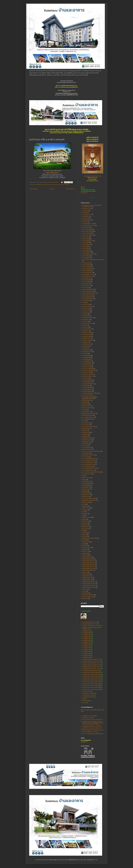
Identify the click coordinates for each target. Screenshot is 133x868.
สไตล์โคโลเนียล (86, 432)
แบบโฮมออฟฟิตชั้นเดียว (88, 384)
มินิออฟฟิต (85, 402)
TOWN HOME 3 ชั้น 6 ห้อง (89, 565)
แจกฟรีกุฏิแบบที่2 (86, 644)
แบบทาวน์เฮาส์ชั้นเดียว (88, 235)
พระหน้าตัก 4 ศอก (86, 395)
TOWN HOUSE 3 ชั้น (87, 580)
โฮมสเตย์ (84, 480)
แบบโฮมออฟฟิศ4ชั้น (87, 391)
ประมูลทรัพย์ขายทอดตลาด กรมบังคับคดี (92, 726)
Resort (84, 544)
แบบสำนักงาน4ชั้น (87, 337)
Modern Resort (86, 527)
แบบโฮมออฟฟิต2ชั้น (87, 380)
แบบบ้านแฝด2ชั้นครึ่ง (87, 269)
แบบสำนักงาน (86, 331)
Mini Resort (85, 523)
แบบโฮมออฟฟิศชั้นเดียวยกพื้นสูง (90, 393)
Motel (84, 531)
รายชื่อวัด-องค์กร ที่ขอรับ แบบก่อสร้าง (91, 626)
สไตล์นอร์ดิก (85, 436)
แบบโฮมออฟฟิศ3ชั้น (87, 389)
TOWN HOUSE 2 (86, 576)
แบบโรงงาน (85, 321)
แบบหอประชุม (86, 346)
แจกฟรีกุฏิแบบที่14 (87, 640)
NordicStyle (85, 532)
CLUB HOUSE (86, 493)
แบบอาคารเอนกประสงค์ (88, 376)
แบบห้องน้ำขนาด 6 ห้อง (88, 695)
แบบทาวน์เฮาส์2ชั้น (87, 229)
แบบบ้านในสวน (86, 263)
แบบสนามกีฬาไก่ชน (87, 329)
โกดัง (83, 699)
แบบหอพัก (85, 348)
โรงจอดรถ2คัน (86, 701)
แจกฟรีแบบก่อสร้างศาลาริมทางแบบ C (91, 663)
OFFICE (84, 534)
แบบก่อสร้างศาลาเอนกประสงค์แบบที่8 (91, 687)
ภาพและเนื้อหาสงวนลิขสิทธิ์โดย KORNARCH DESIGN (90, 398)
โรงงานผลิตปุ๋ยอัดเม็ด (87, 419)
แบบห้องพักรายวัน (87, 344)
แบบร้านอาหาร (86, 312)
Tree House (85, 589)
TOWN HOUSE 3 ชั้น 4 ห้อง (89, 582)
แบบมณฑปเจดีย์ (86, 301)
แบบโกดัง (85, 212)
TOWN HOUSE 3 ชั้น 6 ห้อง (89, 585)
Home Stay (85, 510)
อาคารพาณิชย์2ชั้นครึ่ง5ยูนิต (89, 459)
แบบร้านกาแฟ (86, 304)
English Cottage (86, 502)
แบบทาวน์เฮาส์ (86, 227)
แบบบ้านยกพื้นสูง (86, 282)
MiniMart (84, 519)
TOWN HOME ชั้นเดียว (88, 570)
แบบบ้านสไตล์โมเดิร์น (88, 297)
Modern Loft (85, 525)
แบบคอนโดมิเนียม (87, 220)
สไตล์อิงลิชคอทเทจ (87, 442)
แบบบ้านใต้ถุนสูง (86, 256)
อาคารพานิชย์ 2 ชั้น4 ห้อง (88, 470)
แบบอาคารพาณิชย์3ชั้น (88, 369)
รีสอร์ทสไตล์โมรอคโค (87, 415)
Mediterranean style (87, 517)
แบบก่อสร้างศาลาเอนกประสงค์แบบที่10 (92, 674)
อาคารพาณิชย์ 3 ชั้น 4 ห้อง (89, 463)
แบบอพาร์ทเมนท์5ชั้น (87, 352)
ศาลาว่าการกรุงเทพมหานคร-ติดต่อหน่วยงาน (93, 734)
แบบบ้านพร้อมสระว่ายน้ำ (88, 274)
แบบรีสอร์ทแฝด (86, 316)
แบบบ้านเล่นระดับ (87, 286)
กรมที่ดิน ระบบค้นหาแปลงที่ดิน (90, 716)
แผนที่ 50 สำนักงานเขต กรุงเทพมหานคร (92, 728)
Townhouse (85, 572)
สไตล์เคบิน (85, 430)
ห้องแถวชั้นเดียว (86, 453)
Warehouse (85, 599)
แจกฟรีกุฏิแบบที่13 (87, 638)
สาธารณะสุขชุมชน (87, 447)
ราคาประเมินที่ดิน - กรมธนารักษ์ (90, 732)
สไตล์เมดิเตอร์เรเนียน (87, 438)
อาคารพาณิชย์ (86, 457)
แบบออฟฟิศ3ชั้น (86, 357)
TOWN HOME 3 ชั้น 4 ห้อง (89, 561)
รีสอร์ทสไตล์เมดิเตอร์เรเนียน (89, 413)
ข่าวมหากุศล (84, 193)
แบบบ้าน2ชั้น (85, 239)
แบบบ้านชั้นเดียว (86, 252)
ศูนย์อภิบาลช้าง (86, 429)
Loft (83, 515)
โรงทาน (84, 703)
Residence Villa (86, 542)
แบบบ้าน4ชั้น (85, 246)
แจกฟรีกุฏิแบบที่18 (87, 642)
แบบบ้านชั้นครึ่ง (86, 250)
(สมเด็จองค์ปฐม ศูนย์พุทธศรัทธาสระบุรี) (92, 176)
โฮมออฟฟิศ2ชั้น (86, 485)
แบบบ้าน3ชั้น (85, 243)
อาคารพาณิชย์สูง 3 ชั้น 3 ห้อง (89, 468)
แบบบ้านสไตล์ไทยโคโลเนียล (89, 293)
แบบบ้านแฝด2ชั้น (86, 267)
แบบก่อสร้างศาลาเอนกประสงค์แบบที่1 (91, 672)
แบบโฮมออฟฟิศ (86, 386)
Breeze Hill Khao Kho (52, 172)
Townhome (85, 553)
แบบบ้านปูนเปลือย (87, 265)
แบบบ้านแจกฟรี (86, 691)
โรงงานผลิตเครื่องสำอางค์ (88, 417)
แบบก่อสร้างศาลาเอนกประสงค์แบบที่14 (92, 680)
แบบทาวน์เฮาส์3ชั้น (87, 233)
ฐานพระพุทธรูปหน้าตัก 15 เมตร (90, 622)
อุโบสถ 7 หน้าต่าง (86, 478)
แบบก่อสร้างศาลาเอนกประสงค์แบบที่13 (92, 678)
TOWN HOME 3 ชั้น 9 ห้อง (89, 568)
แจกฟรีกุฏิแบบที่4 (86, 648)
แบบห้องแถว (85, 342)
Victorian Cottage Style (88, 597)
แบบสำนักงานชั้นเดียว (88, 340)
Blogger (96, 860)
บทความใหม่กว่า (34, 189)
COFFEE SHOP (86, 495)
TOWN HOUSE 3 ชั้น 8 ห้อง (89, 587)
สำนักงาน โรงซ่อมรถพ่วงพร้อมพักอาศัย (91, 451)
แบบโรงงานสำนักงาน (87, 323)
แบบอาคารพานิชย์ (87, 372)
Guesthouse (85, 506)
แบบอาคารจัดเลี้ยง (87, 365)
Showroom (85, 550)
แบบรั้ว (84, 303)
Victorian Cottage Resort (88, 595)
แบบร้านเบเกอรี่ (86, 310)
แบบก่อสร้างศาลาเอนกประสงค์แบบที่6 (91, 686)
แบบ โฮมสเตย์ (86, 378)
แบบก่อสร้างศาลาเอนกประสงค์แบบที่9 (91, 689)
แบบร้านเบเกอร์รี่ (86, 308)
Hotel (60, 184)
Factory (84, 504)
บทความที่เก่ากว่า (71, 189)
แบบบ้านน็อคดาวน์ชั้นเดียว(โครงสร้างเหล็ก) (93, 260)
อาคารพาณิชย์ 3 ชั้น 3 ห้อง (89, 461)
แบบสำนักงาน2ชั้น (87, 333)
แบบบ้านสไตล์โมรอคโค (88, 299)
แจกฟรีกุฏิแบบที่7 (86, 653)
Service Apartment (65, 184)
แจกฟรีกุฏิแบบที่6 (86, 652)
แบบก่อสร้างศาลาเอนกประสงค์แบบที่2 (91, 682)
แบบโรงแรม (48, 184)
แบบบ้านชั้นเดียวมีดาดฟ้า (88, 254)
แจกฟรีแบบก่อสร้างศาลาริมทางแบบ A (91, 659)
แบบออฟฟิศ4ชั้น (86, 359)
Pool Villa (85, 540)
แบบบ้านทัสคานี (86, 258)
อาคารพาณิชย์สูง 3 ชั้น (88, 466)
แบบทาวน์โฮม (86, 237)
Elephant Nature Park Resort (89, 500)
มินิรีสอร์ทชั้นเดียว (86, 400)
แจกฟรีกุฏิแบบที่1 (86, 631)
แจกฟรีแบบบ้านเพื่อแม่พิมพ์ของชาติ (91, 671)
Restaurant (85, 546)
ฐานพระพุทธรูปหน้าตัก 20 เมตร (90, 624)
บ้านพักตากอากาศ (87, 209)
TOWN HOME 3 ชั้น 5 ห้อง (89, 563)
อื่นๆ (83, 476)
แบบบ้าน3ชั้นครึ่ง (86, 245)
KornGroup (92, 197)
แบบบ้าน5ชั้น (85, 248)
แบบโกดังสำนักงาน (87, 214)
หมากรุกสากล (84, 742)
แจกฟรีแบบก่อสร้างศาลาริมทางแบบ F (91, 667)
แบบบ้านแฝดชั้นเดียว (87, 272)
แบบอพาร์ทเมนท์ (86, 350)
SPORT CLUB (86, 551)
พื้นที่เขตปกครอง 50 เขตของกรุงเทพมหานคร (93, 730)
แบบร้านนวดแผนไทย (87, 306)
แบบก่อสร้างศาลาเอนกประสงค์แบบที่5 (91, 684)
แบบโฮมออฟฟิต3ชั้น (87, 382)
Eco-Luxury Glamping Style (89, 498)
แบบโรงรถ (85, 325)
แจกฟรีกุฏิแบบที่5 (86, 650)
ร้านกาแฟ (85, 410)
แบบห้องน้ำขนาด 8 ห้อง (88, 697)
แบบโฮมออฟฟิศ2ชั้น (87, 388)
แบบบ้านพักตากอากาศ (88, 276)
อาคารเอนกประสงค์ (87, 474)
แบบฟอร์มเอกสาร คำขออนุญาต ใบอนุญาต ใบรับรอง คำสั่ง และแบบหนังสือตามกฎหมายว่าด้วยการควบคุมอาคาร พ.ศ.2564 (93, 723)
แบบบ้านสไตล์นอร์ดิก (87, 295)
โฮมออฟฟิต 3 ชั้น (86, 481)
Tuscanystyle (85, 593)
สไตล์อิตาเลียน (86, 444)
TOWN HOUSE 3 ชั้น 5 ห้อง (89, 584)
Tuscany (84, 591)
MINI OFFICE (86, 521)
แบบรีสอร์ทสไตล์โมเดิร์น (88, 318)
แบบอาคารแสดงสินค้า (88, 374)
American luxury (86, 489)
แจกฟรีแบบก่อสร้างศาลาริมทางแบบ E (91, 665)
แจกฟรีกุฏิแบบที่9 (86, 657)
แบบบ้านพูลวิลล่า (86, 278)
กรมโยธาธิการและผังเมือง (88, 718)
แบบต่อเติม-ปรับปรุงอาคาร (89, 226)
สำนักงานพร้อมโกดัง (87, 449)
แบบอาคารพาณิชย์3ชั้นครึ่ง (89, 371)
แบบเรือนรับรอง (86, 320)
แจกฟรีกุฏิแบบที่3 (86, 646)
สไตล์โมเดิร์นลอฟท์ (87, 440)
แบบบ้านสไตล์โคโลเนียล (88, 289)
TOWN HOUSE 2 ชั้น (87, 578)
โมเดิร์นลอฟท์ (85, 404)
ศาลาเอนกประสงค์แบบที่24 (89, 427)
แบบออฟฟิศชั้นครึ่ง (87, 361)
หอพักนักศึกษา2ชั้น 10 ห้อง (89, 455)
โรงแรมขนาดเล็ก (86, 423)
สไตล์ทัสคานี (85, 434)
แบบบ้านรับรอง (86, 284)
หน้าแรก (52, 189)
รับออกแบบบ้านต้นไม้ (87, 408)
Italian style (85, 514)
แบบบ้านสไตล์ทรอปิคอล (88, 291)
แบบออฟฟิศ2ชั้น (86, 355)
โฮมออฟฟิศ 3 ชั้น (86, 487)
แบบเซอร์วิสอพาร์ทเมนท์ (40, 184)
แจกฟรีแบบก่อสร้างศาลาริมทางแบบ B (91, 661)
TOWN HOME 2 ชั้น (87, 557)
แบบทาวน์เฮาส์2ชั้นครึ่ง (88, 231)
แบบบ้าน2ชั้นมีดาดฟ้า (88, 241)
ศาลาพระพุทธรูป (86, 425)
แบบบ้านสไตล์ (86, 287)
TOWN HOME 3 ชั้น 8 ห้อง (89, 566)
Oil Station (85, 536)
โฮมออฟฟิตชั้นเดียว (87, 483)
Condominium (55, 184)
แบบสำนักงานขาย (87, 338)
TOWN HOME (86, 555)
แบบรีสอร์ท (85, 314)
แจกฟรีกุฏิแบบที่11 (87, 635)
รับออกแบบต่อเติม (87, 406)
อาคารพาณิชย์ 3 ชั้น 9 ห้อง (89, 464)
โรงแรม (84, 421)
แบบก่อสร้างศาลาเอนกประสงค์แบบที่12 (92, 676)
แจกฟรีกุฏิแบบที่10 (87, 633)
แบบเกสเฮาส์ (85, 211)
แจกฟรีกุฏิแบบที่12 (87, 637)
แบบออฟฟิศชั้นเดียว (87, 363)
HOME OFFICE (86, 508)
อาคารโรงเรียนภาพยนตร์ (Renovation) (92, 472)
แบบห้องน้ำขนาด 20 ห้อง (88, 693)
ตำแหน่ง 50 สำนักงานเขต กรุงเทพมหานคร (92, 720)
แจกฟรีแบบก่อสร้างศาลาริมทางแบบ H (91, 669)
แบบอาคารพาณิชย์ (87, 367)
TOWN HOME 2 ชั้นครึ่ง (88, 559)
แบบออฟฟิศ (85, 354)
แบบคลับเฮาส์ (86, 218)
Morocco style (86, 529)
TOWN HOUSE (86, 574)
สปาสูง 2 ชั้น (85, 446)
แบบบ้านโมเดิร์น (86, 280)
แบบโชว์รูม (85, 222)
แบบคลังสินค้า (86, 216)
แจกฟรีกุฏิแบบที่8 (86, 655)
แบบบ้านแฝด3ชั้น (86, 270)
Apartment (85, 491)
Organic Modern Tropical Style (90, 538)
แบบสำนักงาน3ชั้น (87, 335)
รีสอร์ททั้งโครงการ (87, 412)
